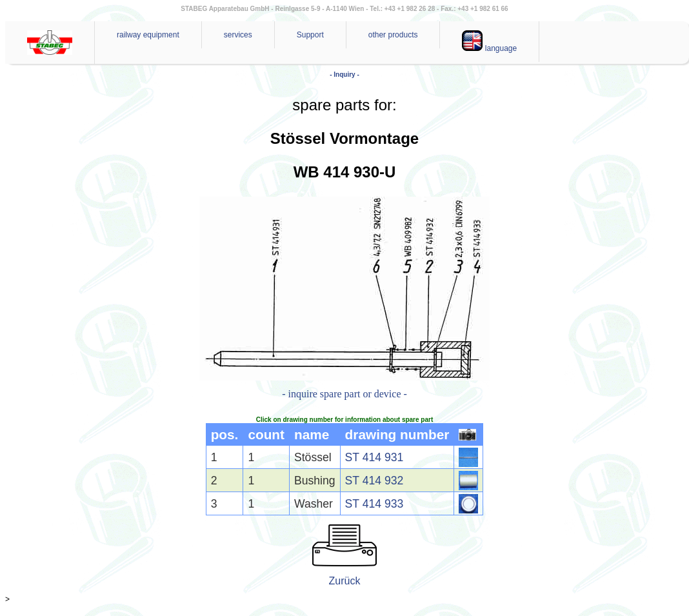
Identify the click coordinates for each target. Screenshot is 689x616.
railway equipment (148, 35)
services (238, 35)
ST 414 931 (374, 457)
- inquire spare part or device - (344, 394)
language (489, 42)
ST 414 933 (374, 504)
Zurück (345, 581)
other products (393, 35)
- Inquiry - (344, 75)
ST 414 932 (374, 481)
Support (310, 35)
